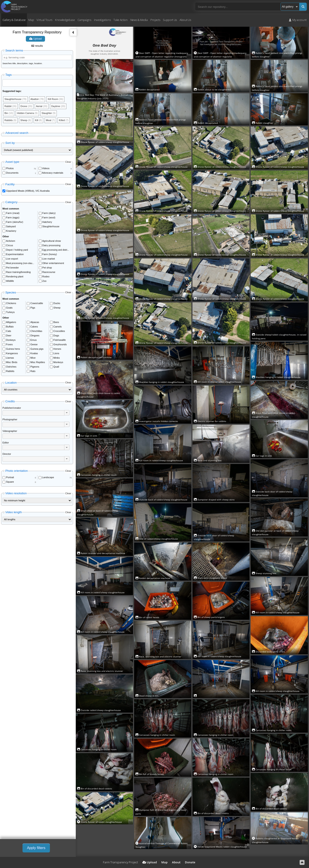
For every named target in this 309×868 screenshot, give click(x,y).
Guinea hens (13, 349)
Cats (9, 331)
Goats (9, 308)
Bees (56, 322)
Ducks (57, 303)
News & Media (139, 20)
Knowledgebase (65, 20)
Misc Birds (12, 362)
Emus (33, 340)
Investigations (102, 20)
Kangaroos (12, 354)
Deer (9, 336)
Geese (34, 345)
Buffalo (10, 327)
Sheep (57, 308)
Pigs (33, 308)
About (176, 862)
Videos (46, 169)
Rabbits (10, 371)
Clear (68, 162)
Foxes (9, 345)
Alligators (11, 322)
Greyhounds (60, 345)
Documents (12, 173)
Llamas (10, 358)
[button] (67, 413)
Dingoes (35, 336)
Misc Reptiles (38, 362)
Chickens (11, 303)
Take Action (120, 20)
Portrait (10, 478)
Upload (35, 39)
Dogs (56, 336)
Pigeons (35, 367)
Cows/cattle (37, 303)
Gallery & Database (14, 20)
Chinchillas (36, 331)
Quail (56, 367)
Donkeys (11, 340)
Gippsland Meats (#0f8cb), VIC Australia (28, 191)
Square (10, 482)
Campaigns (84, 20)
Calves (34, 327)
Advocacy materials (53, 173)
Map (31, 20)
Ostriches (11, 367)
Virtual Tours (44, 20)
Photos (10, 169)
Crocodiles (59, 331)
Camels (58, 327)
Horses (57, 349)
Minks (57, 358)
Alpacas (35, 322)
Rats (33, 371)
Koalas (34, 354)
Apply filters (36, 848)
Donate (190, 862)
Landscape (48, 478)
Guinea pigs (37, 349)
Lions (56, 354)
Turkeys (10, 312)
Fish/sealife (60, 340)
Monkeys (58, 362)
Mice (33, 358)
